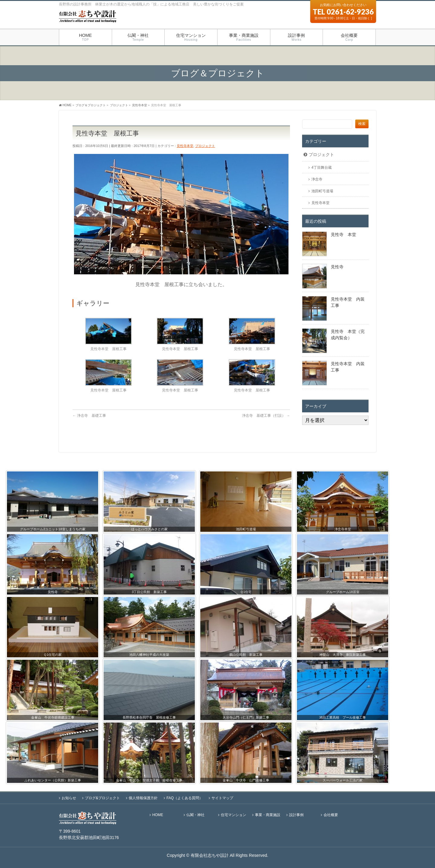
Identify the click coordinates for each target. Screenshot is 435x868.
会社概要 (331, 815)
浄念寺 (317, 179)
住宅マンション (234, 815)
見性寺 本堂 (343, 235)
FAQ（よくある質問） (185, 798)
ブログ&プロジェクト (102, 798)
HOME (158, 815)
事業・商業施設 (268, 815)
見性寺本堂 (185, 146)
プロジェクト (205, 146)
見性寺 (337, 267)
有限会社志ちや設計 (210, 855)
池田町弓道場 (322, 191)
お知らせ (69, 798)
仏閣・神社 (195, 815)
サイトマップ (222, 798)
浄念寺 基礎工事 (89, 416)
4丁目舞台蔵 (322, 168)
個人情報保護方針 (143, 798)
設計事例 (296, 815)
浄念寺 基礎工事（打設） (266, 416)
